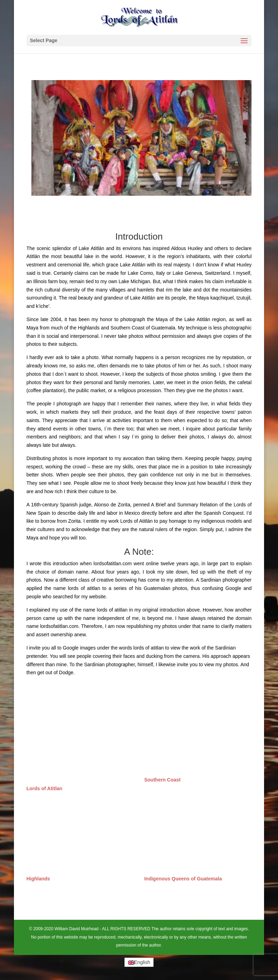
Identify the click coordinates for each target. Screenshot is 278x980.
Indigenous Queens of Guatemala (183, 879)
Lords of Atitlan (44, 788)
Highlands (38, 879)
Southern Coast (162, 780)
